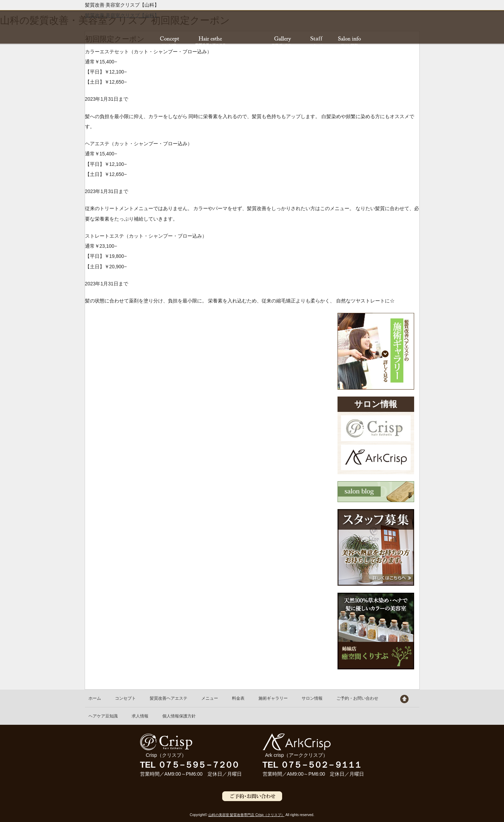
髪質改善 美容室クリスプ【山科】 (122, 15)
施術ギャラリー (273, 698)
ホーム (95, 698)
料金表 (238, 698)
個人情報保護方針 (179, 716)
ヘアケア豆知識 (103, 716)
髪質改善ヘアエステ (169, 698)
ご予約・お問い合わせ (357, 698)
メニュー (210, 698)
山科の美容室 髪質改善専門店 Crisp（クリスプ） (246, 815)
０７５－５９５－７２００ (198, 765)
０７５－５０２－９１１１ (320, 765)
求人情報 (140, 716)
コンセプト (125, 698)
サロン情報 (312, 698)
